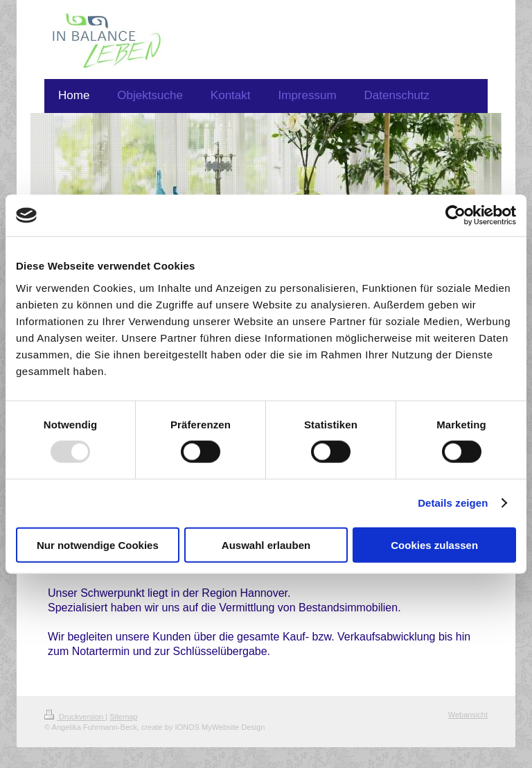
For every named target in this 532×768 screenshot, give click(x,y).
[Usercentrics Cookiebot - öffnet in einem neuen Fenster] (455, 216)
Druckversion (75, 717)
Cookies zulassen (434, 544)
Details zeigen (453, 503)
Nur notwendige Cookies (98, 544)
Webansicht (468, 715)
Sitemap (123, 717)
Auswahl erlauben (266, 544)
